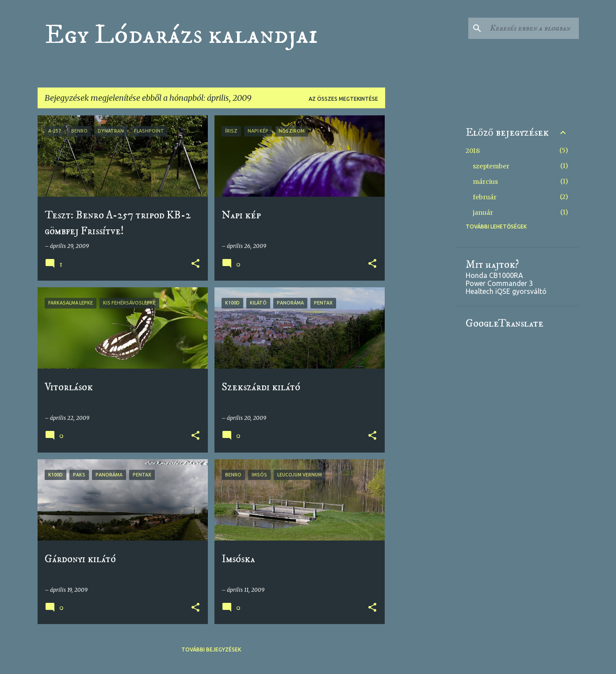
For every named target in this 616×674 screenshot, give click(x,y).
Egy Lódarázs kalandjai (181, 35)
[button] (195, 264)
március (485, 182)
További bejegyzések (211, 649)
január (483, 213)
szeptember (491, 166)
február (485, 197)
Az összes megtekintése (343, 99)
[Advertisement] (420, 248)
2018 (473, 151)
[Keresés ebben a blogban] (532, 28)
